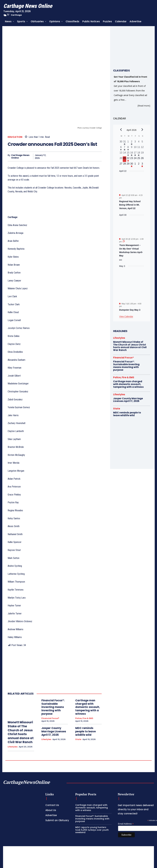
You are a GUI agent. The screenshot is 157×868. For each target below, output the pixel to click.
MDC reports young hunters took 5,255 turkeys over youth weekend (92, 793)
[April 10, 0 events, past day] (135, 148)
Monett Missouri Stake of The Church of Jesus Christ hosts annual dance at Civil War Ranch (19, 697)
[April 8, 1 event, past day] (128, 148)
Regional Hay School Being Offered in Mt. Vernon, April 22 (130, 205)
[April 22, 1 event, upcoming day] (128, 159)
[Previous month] (121, 130)
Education (15, 104)
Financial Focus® (50, 683)
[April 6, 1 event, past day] (121, 148)
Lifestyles (13, 710)
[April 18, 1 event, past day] (139, 154)
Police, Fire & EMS (84, 683)
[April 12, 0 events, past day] (142, 148)
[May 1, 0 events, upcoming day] (135, 165)
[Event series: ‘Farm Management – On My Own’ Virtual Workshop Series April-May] (124, 242)
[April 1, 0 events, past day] (128, 143)
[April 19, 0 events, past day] (142, 154)
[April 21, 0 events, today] (124, 159)
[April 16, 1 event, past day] (132, 154)
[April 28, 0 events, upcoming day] (124, 165)
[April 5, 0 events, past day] (142, 143)
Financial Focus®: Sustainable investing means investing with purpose (52, 673)
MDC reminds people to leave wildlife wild (88, 694)
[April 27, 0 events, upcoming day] (121, 165)
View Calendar (126, 316)
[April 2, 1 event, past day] (132, 143)
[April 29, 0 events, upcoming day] (128, 165)
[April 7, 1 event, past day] (124, 148)
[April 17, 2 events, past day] (135, 154)
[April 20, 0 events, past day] (121, 159)
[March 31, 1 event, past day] (124, 143)
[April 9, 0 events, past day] (132, 148)
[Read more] (144, 106)
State (78, 700)
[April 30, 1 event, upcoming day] (132, 165)
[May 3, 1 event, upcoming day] (142, 165)
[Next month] (142, 130)
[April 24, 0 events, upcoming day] (135, 159)
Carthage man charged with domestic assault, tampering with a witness (87, 673)
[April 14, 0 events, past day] (124, 154)
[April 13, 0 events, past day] (121, 154)
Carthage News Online (20, 123)
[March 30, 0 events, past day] (121, 143)
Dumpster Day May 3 (130, 310)
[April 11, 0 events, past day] (139, 148)
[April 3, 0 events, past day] (135, 143)
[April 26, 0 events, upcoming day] (142, 159)
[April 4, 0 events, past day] (139, 143)
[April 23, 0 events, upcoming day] (132, 159)
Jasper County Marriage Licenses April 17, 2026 (53, 696)
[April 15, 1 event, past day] (128, 154)
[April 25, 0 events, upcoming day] (139, 159)
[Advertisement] (78, 831)
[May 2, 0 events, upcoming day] (139, 165)
